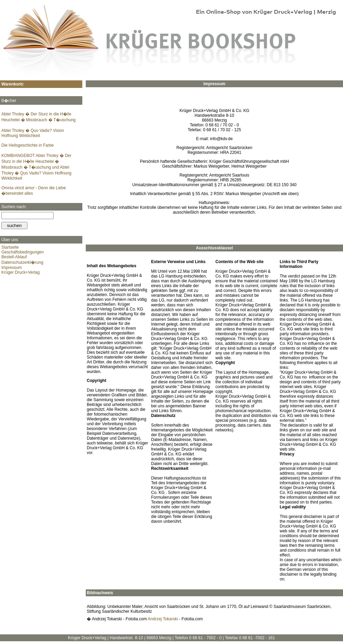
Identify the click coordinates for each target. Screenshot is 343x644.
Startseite (10, 247)
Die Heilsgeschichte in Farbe (28, 145)
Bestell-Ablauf (14, 257)
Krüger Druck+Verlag (21, 272)
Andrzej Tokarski (163, 619)
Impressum (11, 268)
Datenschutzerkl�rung (22, 262)
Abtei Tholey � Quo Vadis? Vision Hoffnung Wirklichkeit (33, 133)
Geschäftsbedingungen (22, 252)
